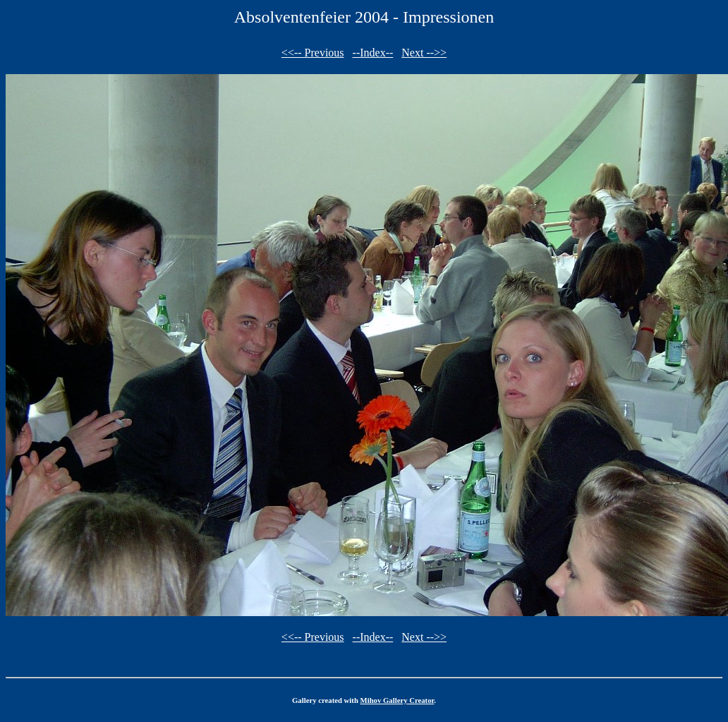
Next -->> (424, 53)
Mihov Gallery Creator (398, 700)
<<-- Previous (313, 53)
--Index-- (373, 53)
